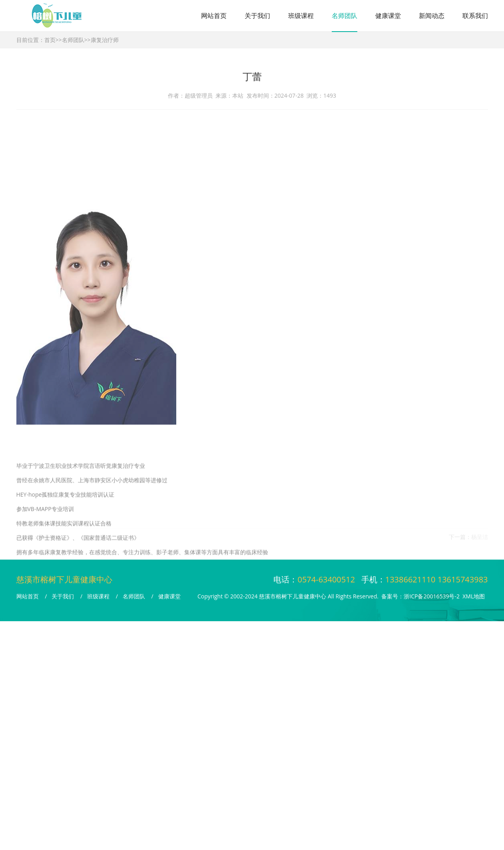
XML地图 (474, 596)
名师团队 (345, 16)
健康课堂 (388, 16)
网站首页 (214, 16)
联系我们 (475, 16)
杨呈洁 (480, 539)
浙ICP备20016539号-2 (432, 596)
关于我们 (257, 16)
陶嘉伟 (47, 539)
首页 (50, 40)
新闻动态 (432, 16)
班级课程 (301, 16)
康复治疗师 (105, 40)
